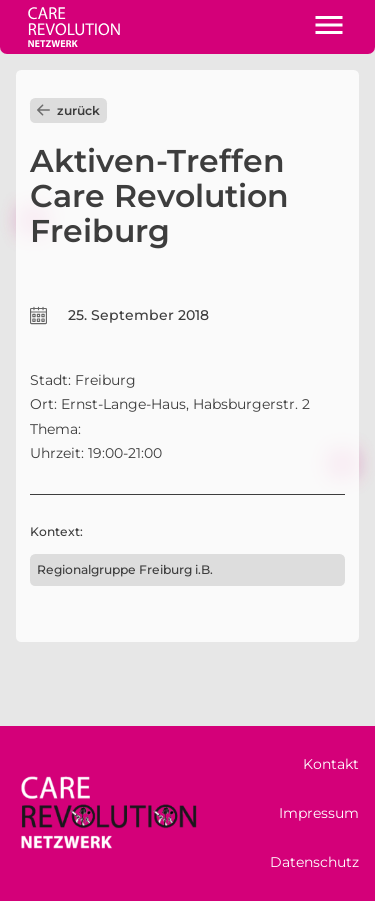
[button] (329, 27)
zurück (68, 110)
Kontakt (331, 764)
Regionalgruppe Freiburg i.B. (125, 569)
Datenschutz (314, 862)
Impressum (319, 813)
